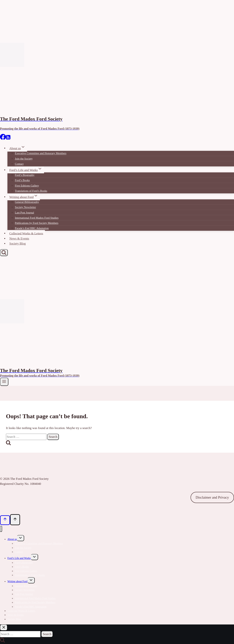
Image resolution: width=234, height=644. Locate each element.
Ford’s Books (22, 180)
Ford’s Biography (25, 175)
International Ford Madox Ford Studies (37, 218)
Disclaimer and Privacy (212, 497)
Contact (19, 164)
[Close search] (4, 628)
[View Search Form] (4, 253)
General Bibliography (27, 202)
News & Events (19, 239)
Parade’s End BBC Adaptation (32, 228)
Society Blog (17, 244)
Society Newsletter (25, 207)
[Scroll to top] (5, 520)
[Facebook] (3, 139)
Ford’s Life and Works (19, 558)
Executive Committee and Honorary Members (41, 153)
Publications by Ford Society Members (37, 223)
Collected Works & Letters (26, 233)
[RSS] (8, 139)
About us (12, 539)
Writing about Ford (17, 581)
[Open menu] (4, 382)
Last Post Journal (24, 213)
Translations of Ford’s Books (31, 191)
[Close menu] (1, 529)
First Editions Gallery (27, 186)
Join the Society (24, 159)
